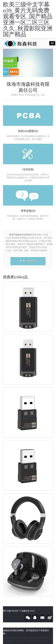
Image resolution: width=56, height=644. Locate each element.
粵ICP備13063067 (11, 611)
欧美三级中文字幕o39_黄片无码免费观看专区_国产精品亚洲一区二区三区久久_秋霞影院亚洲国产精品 (28, 19)
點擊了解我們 (28, 261)
